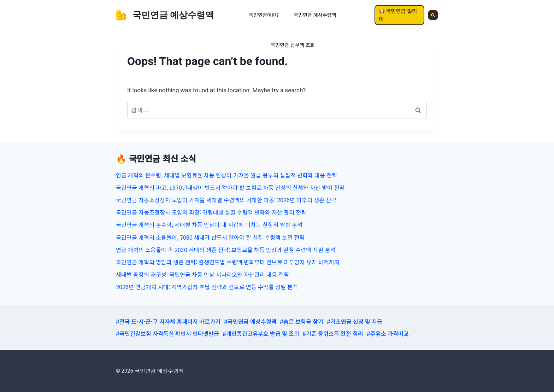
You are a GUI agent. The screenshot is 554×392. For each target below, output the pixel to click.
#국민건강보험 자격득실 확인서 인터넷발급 (167, 333)
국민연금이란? (264, 15)
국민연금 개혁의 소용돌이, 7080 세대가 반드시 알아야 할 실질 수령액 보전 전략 (210, 237)
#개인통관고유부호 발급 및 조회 (261, 333)
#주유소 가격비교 (388, 333)
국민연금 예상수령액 (315, 15)
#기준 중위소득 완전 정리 (333, 333)
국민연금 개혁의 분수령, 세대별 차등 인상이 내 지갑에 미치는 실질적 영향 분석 (209, 224)
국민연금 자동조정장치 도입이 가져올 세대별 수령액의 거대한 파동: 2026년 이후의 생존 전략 (226, 200)
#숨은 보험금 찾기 (302, 321)
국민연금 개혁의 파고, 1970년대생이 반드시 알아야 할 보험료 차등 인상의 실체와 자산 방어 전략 (230, 187)
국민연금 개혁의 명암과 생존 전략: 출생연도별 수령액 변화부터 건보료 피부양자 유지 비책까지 (228, 262)
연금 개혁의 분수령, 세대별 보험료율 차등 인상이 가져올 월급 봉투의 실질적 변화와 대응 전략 (226, 175)
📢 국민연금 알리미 (398, 15)
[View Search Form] (433, 15)
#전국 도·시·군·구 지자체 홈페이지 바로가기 (168, 321)
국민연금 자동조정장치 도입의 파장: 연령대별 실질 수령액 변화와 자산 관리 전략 (211, 212)
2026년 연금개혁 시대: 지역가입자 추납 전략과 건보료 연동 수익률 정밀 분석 (207, 287)
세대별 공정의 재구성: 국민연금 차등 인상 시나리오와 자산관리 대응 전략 (202, 274)
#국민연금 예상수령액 (250, 321)
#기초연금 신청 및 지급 (355, 321)
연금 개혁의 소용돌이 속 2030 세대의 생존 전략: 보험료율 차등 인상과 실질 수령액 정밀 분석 (226, 250)
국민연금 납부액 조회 (293, 45)
